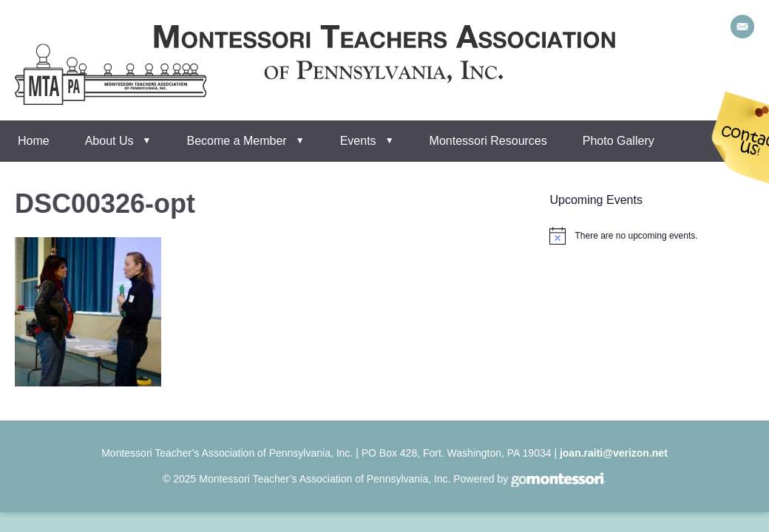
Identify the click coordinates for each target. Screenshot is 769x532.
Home (34, 141)
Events (358, 141)
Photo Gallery (619, 141)
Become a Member (237, 141)
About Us (109, 141)
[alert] (636, 236)
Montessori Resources (488, 141)
